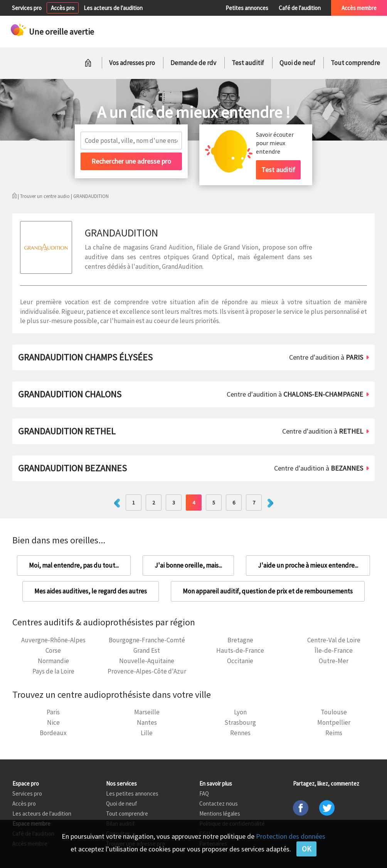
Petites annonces (247, 8)
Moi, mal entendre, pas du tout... (74, 565)
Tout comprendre (355, 63)
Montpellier (334, 722)
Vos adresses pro (132, 63)
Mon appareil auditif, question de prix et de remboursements (268, 591)
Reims (334, 733)
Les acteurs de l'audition (113, 8)
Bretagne (240, 640)
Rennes (240, 733)
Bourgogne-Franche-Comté (147, 640)
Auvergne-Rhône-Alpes (53, 640)
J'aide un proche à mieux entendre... (308, 565)
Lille (147, 733)
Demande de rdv (193, 63)
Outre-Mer (334, 661)
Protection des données (291, 836)
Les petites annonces (132, 793)
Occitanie (240, 661)
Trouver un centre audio (45, 196)
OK (306, 849)
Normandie (53, 661)
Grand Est (147, 650)
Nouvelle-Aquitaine (147, 661)
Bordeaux (53, 733)
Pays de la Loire (53, 671)
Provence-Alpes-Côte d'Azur (147, 671)
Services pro (27, 8)
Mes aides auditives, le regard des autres (91, 591)
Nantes (147, 722)
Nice (53, 722)
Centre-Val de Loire (334, 640)
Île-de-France (334, 650)
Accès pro (63, 8)
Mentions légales (220, 814)
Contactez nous (219, 803)
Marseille (147, 712)
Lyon (240, 712)
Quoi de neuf (297, 63)
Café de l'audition (300, 8)
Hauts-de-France (240, 650)
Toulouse (334, 712)
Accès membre (359, 8)
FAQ (204, 793)
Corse (53, 650)
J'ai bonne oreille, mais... (188, 565)
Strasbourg (240, 722)
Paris (53, 712)
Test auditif (248, 63)
